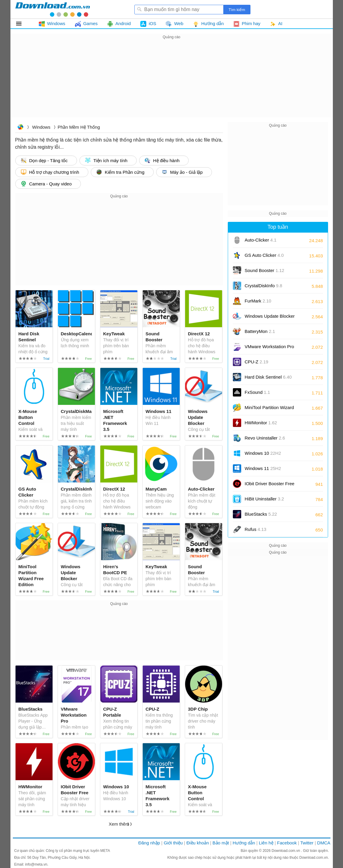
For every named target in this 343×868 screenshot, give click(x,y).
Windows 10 (263, 453)
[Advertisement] (172, 82)
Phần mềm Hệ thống (79, 127)
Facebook (287, 843)
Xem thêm (119, 824)
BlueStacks (261, 514)
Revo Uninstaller (265, 438)
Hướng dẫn (244, 843)
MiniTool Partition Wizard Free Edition (269, 410)
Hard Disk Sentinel (268, 377)
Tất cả (22, 24)
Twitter (307, 843)
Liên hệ (266, 843)
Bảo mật (221, 843)
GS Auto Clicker (264, 255)
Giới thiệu (173, 843)
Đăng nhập (149, 843)
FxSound (257, 392)
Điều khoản (197, 843)
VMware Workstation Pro (270, 349)
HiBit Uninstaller (264, 499)
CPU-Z (257, 362)
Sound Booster (265, 270)
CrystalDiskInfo (264, 286)
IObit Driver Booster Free (270, 486)
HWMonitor (261, 423)
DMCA (324, 843)
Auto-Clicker (261, 240)
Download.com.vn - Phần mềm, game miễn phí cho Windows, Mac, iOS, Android (53, 9)
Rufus (256, 529)
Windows (41, 127)
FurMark (258, 301)
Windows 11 (263, 468)
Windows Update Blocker (270, 318)
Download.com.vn (20, 128)
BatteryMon (260, 331)
